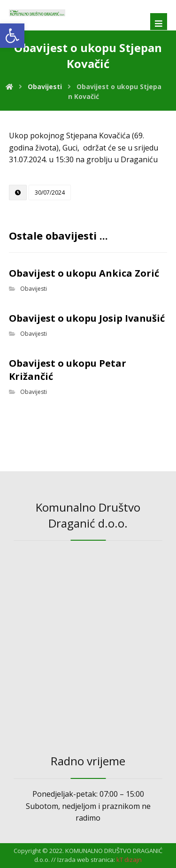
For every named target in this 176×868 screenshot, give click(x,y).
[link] (12, 36)
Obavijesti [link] (34, 289)
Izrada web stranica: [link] (86, 860)
